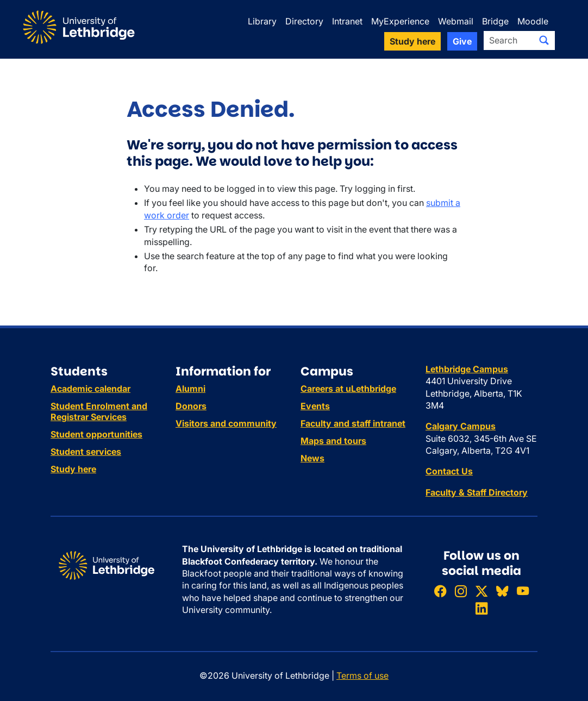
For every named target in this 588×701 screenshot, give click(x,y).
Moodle (533, 21)
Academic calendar (90, 389)
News (312, 458)
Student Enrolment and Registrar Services (99, 411)
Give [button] (462, 41)
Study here (73, 469)
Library (262, 21)
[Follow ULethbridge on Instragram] (461, 591)
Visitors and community (226, 423)
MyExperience (400, 21)
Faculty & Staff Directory (477, 492)
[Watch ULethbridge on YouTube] (523, 591)
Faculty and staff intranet (353, 423)
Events (315, 406)
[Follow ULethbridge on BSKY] (502, 591)
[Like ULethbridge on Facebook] (440, 591)
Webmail (456, 21)
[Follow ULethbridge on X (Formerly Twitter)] (481, 591)
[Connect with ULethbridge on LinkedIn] (481, 608)
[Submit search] (544, 40)
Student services (86, 452)
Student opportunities (96, 434)
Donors (191, 406)
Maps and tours (333, 441)
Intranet (347, 21)
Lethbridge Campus (467, 369)
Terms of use (362, 675)
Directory (304, 21)
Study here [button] (412, 41)
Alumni (190, 389)
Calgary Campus (461, 426)
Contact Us (449, 471)
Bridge (495, 21)
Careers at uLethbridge (348, 389)
